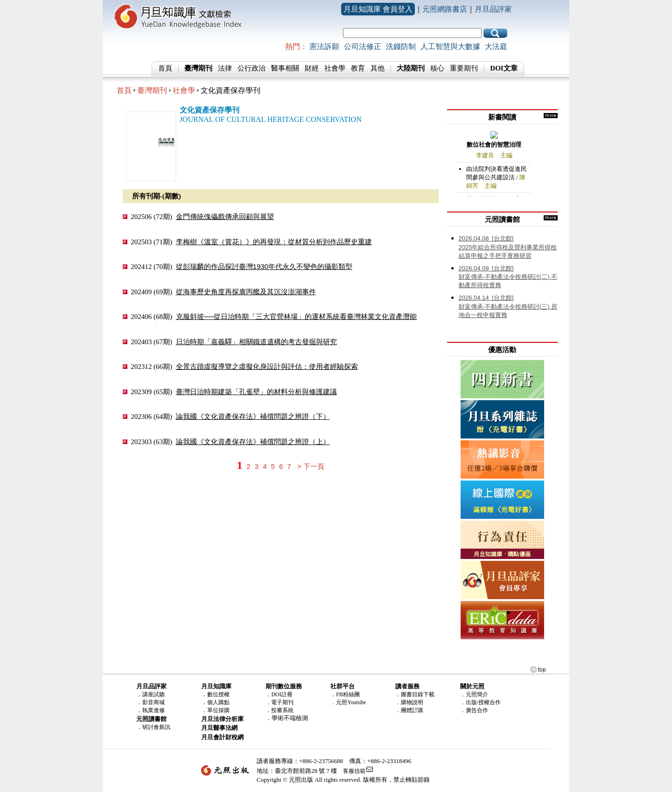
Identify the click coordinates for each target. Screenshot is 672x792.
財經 (312, 68)
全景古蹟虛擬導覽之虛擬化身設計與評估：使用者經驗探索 (267, 366)
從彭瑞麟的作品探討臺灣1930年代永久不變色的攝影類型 (264, 266)
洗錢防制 (401, 46)
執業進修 (154, 710)
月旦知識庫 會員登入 (378, 9)
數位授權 (218, 694)
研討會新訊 (156, 727)
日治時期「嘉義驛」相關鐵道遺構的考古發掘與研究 (256, 342)
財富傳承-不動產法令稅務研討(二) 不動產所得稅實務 (508, 277)
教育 (358, 68)
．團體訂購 (409, 710)
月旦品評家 (493, 9)
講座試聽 (154, 694)
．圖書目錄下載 (415, 694)
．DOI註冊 (279, 694)
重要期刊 (464, 68)
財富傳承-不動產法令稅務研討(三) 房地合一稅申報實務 (508, 306)
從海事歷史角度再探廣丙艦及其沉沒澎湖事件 (246, 292)
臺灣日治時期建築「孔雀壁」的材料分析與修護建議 (256, 392)
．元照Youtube (348, 702)
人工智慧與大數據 (450, 46)
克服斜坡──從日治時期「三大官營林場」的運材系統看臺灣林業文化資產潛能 (296, 316)
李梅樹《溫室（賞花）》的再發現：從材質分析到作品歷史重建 (274, 242)
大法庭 (496, 46)
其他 (378, 68)
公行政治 (252, 68)
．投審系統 (280, 710)
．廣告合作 (474, 710)
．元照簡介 (474, 694)
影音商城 (154, 702)
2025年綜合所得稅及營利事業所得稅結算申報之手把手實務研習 (508, 247)
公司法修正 (363, 46)
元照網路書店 (445, 9)
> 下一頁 (311, 466)
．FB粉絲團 (345, 694)
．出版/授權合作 (480, 702)
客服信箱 (354, 771)
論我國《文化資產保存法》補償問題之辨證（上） (253, 442)
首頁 (165, 68)
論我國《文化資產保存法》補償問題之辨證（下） (253, 416)
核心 (437, 68)
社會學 (335, 68)
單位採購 (218, 710)
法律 (225, 68)
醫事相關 (285, 68)
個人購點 (218, 702)
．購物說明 (409, 702)
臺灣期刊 (152, 90)
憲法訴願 (324, 46)
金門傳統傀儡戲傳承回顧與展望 (225, 216)
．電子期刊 (280, 702)
